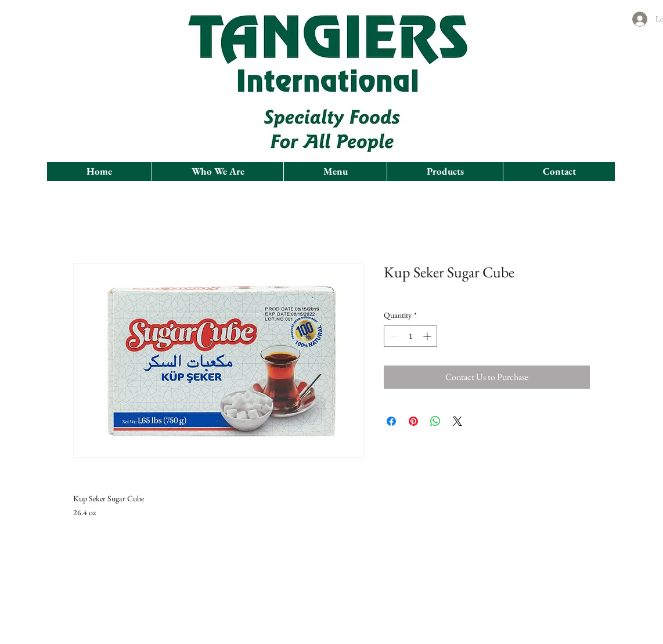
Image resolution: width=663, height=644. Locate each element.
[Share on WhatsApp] (435, 421)
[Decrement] (393, 336)
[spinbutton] (410, 336)
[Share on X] (457, 421)
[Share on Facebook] (391, 421)
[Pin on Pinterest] (413, 421)
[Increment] (428, 336)
